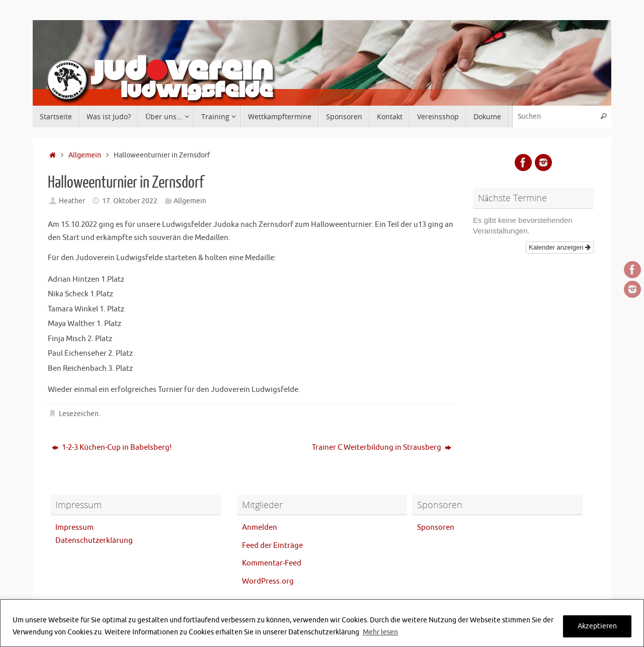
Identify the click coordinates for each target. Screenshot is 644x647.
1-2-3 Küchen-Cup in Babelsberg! (112, 448)
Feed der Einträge (272, 546)
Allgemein (85, 155)
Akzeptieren (597, 626)
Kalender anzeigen (560, 247)
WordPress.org (268, 581)
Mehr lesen (380, 632)
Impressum (74, 528)
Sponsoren (436, 528)
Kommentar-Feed (272, 563)
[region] (322, 623)
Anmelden (260, 528)
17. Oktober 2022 (130, 201)
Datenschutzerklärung (94, 541)
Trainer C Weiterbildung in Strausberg (382, 448)
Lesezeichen (79, 414)
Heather (72, 201)
